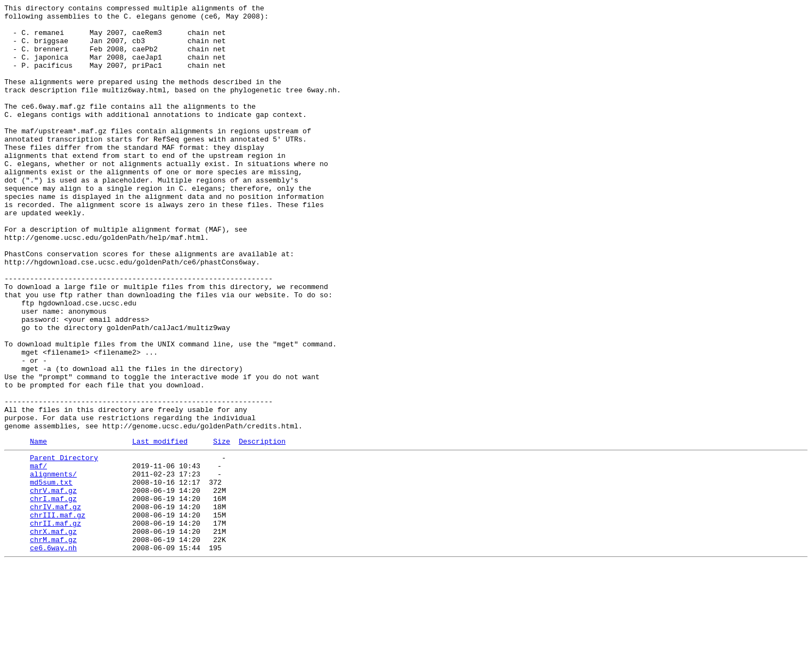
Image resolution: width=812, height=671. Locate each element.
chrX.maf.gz (54, 634)
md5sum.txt (51, 575)
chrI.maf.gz (54, 595)
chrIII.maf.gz (58, 615)
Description (262, 528)
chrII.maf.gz (56, 625)
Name (38, 528)
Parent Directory (64, 546)
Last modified (160, 528)
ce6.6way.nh (54, 654)
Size (221, 528)
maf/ (38, 556)
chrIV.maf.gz (56, 605)
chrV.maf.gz (54, 585)
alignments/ (54, 566)
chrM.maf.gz (54, 644)
